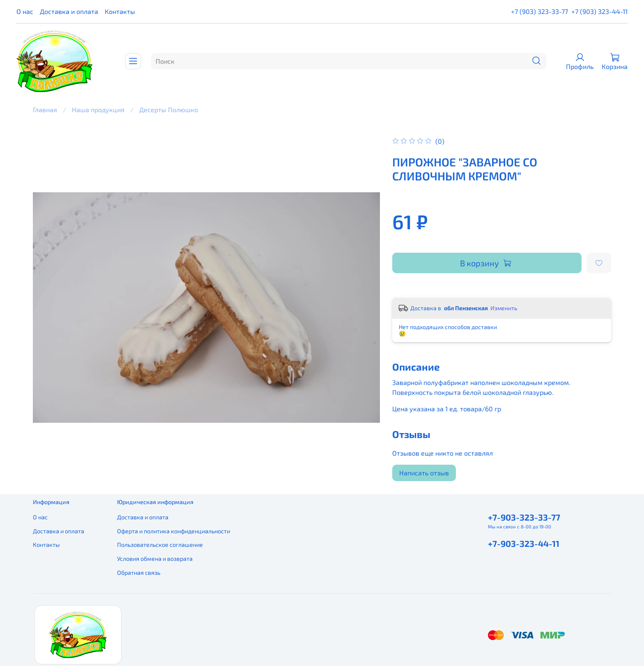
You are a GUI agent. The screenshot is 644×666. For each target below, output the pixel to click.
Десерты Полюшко (169, 109)
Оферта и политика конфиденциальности (174, 531)
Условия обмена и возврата (155, 559)
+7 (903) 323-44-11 (599, 11)
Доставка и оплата (69, 11)
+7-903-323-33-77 (524, 517)
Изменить (504, 308)
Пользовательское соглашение (160, 545)
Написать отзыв (424, 473)
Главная (45, 109)
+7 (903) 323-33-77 (539, 11)
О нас (25, 11)
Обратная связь (139, 573)
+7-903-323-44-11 (524, 543)
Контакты (120, 11)
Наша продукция (98, 109)
